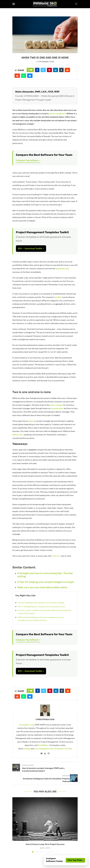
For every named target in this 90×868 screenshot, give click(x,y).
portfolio (58, 297)
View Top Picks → (75, 860)
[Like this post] (31, 70)
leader (31, 421)
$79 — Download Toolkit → (31, 249)
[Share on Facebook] (37, 70)
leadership (56, 556)
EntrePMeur (43, 745)
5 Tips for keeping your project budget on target (46, 582)
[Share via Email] (30, 76)
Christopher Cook (46, 61)
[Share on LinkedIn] (56, 70)
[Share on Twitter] (43, 70)
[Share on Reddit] (67, 70)
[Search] (76, 4)
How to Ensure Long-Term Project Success (45, 844)
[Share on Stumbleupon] (17, 76)
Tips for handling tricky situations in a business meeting (41, 603)
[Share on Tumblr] (61, 70)
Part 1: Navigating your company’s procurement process (41, 606)
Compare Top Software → (28, 160)
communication (57, 408)
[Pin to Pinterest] (49, 70)
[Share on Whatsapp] (24, 76)
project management (57, 113)
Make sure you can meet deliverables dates (42, 587)
